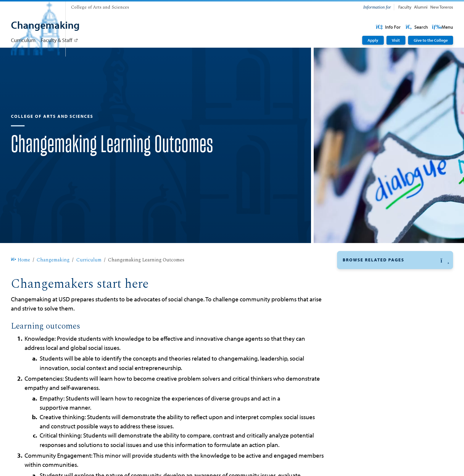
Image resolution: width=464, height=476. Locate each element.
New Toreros (442, 7)
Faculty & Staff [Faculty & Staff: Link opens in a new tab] (57, 40)
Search (442, 27)
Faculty (405, 7)
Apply (373, 40)
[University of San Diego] (35, 6)
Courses (352, 309)
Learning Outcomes (365, 295)
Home (21, 279)
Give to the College (431, 40)
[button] (395, 279)
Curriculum (23, 40)
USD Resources (406, 27)
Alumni (421, 7)
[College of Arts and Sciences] (100, 8)
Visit (396, 40)
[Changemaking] (45, 26)
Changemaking (53, 279)
